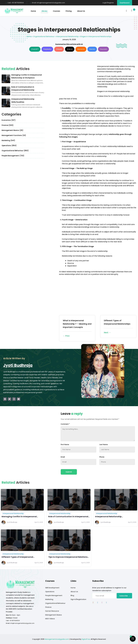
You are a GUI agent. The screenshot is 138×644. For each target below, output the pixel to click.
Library (44, 11)
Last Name (104, 445)
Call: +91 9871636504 (15, 3)
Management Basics (54, 615)
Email (63, 457)
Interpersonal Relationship (67, 36)
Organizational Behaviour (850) (15, 151)
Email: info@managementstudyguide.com (47, 3)
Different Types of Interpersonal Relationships (118, 327)
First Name (65, 445)
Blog (72, 595)
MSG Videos (50, 619)
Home (33, 11)
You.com (103, 49)
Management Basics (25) (12, 130)
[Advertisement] (77, 80)
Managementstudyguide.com (57, 639)
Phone (102, 457)
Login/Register (108, 3)
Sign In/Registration (78, 599)
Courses (56, 11)
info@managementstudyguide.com (22, 623)
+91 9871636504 (14, 621)
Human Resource (52, 611)
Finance (48, 607)
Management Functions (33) (14, 135)
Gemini (92, 49)
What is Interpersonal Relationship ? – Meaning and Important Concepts (77, 328)
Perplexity (47, 49)
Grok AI (70, 49)
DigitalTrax (86, 639)
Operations (50, 592)
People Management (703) (13, 156)
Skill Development (52, 588)
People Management (54, 595)
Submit (69, 472)
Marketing (49, 599)
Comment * (65, 424)
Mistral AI (81, 49)
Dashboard (125, 3)
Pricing (69, 11)
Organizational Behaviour (44, 36)
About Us (81, 11)
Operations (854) (9, 146)
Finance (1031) (8, 125)
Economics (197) (9, 120)
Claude (59, 49)
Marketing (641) (8, 140)
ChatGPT (35, 49)
